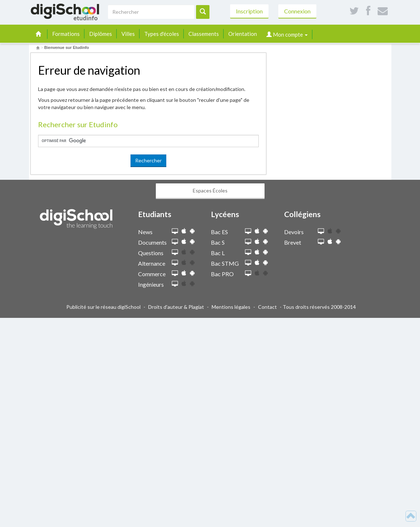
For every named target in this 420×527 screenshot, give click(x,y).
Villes (128, 34)
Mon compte (287, 34)
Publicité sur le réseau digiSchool (103, 307)
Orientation (243, 34)
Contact (267, 307)
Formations (66, 34)
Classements (204, 34)
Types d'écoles (162, 34)
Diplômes (101, 34)
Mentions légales (231, 307)
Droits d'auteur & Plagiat (176, 307)
